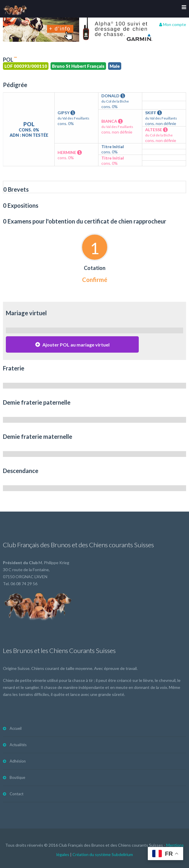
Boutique (17, 777)
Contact (17, 794)
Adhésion (18, 761)
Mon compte (173, 24)
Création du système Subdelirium (103, 854)
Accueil (16, 728)
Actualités (18, 745)
